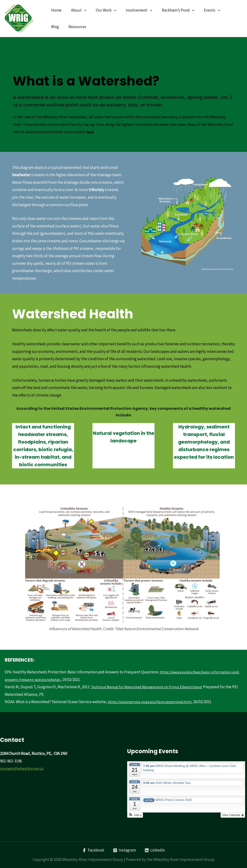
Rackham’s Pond (172, 10)
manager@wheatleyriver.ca (23, 768)
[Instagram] (124, 850)
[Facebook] (93, 850)
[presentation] (82, 10)
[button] (135, 815)
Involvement (134, 10)
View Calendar (233, 815)
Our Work (103, 10)
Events (204, 10)
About (77, 10)
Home (56, 10)
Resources (59, 27)
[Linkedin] (155, 850)
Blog (224, 10)
